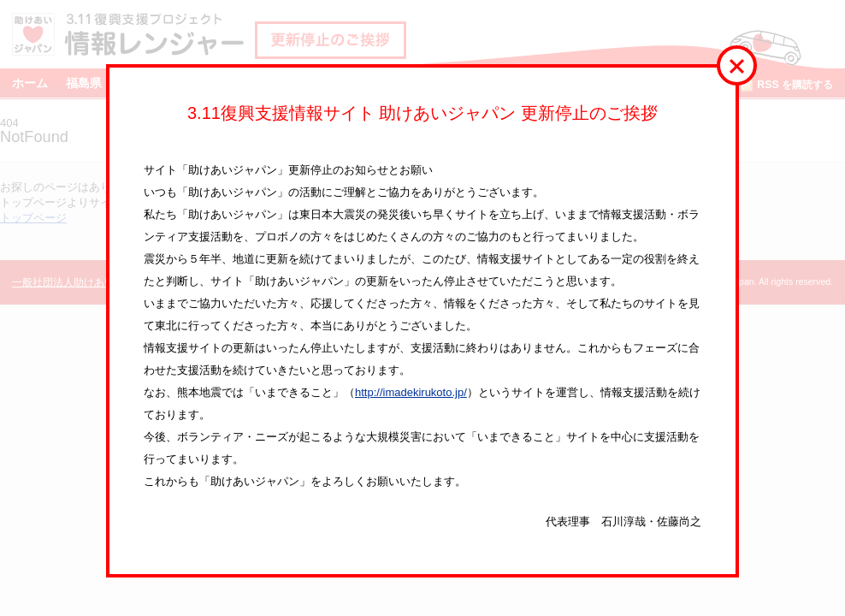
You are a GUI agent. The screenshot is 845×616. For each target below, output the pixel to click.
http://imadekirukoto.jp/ (411, 392)
